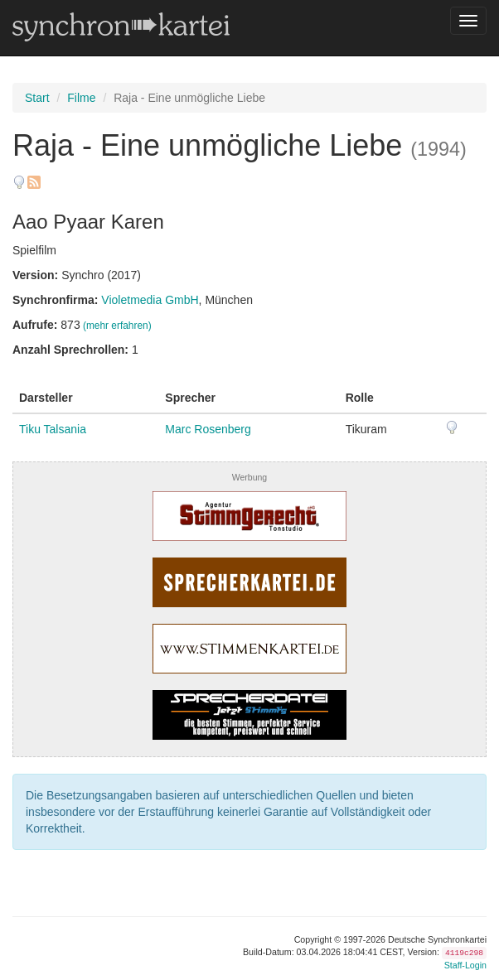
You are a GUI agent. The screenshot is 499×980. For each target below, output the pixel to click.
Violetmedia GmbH (150, 300)
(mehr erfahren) (117, 326)
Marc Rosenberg (208, 429)
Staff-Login (465, 965)
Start (37, 98)
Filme (81, 98)
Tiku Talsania (53, 429)
